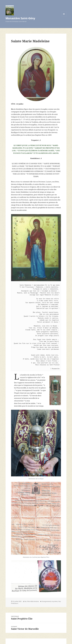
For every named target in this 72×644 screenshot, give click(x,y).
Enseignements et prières (50, 601)
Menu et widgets (64, 17)
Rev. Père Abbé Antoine (32, 601)
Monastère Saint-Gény (20, 18)
